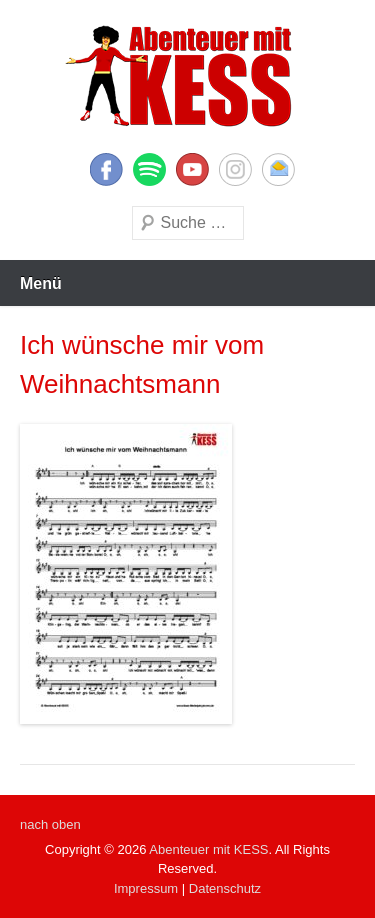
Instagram (235, 169)
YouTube (192, 169)
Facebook (106, 169)
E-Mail (278, 169)
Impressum (146, 888)
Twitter (149, 169)
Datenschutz (225, 888)
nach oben (50, 824)
